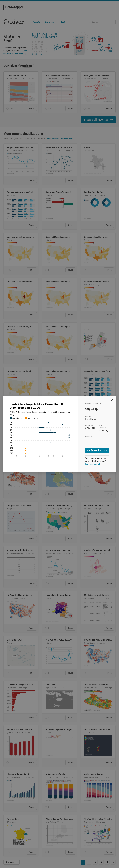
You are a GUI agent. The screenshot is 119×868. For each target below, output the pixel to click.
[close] (112, 400)
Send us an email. (93, 464)
